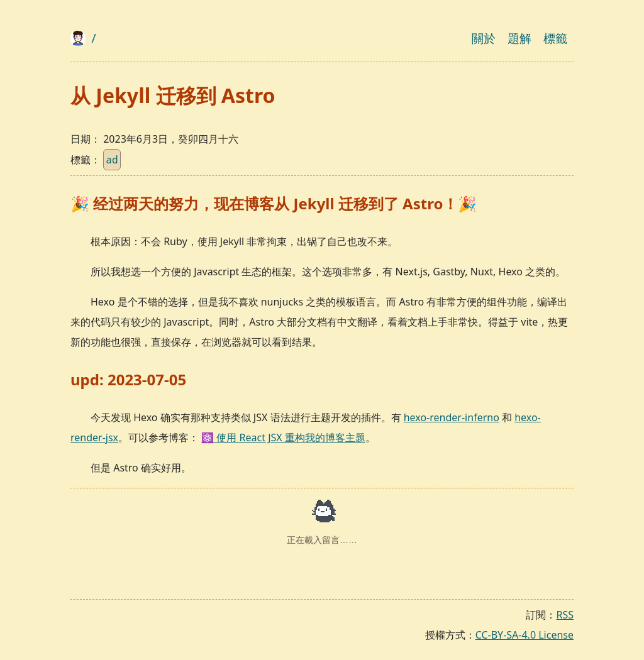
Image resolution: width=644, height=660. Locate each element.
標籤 (555, 38)
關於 (484, 38)
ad (112, 160)
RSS (565, 615)
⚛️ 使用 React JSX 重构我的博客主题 (283, 437)
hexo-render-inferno (452, 417)
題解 (519, 38)
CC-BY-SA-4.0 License (525, 635)
